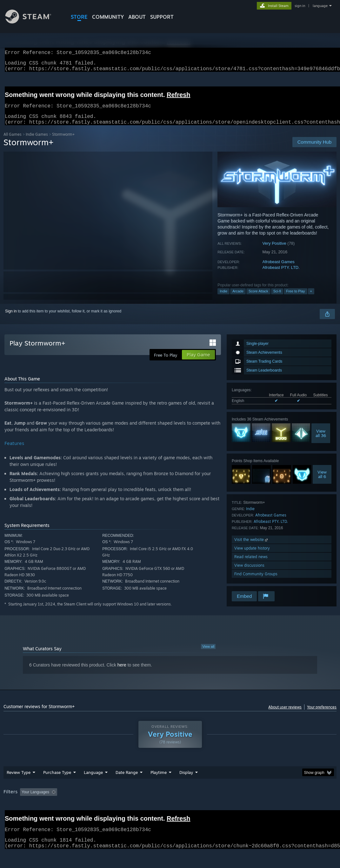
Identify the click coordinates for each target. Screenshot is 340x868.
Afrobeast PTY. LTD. (281, 275)
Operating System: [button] (247, 800)
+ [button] (311, 299)
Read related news (251, 564)
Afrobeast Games (279, 269)
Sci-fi (277, 299)
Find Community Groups (256, 581)
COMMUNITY (108, 17)
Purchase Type (57, 780)
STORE (79, 17)
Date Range (127, 780)
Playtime (159, 780)
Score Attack (258, 299)
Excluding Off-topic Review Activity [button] (99, 800)
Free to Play (295, 299)
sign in (300, 6)
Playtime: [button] (149, 800)
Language (93, 780)
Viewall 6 (322, 482)
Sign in (11, 319)
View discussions (249, 573)
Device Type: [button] (16, 808)
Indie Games (37, 142)
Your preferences (322, 715)
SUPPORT (162, 17)
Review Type (19, 780)
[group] (170, 804)
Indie (223, 299)
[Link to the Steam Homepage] (33, 22)
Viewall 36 (321, 441)
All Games (13, 142)
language (320, 6)
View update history (252, 556)
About (137, 17)
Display (186, 780)
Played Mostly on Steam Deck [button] (194, 800)
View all (208, 654)
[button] (25, 799)
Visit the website (252, 547)
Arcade (238, 299)
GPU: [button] (301, 800)
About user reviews (285, 715)
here (122, 673)
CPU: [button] (280, 800)
